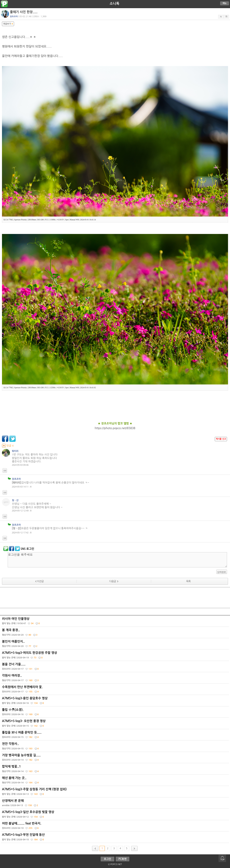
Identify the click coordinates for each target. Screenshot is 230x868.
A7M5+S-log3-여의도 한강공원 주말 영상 (115, 656)
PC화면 (123, 859)
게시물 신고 (221, 439)
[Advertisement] (115, 598)
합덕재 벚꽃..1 (115, 770)
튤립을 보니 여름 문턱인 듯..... (115, 736)
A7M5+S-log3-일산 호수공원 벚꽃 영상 (115, 815)
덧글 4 (8, 446)
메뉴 (225, 3)
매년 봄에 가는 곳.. (115, 781)
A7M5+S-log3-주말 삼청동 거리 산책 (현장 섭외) (115, 792)
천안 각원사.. (115, 747)
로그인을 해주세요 (117, 560)
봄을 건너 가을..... (115, 667)
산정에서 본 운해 (115, 804)
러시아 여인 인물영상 (115, 622)
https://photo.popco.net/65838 (115, 428)
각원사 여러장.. (115, 679)
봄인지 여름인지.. (115, 645)
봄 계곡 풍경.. (115, 633)
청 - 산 (15, 500)
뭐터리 (15, 451)
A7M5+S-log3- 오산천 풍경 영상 (115, 724)
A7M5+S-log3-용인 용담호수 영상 (115, 701)
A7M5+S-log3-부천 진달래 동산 (115, 838)
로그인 (108, 859)
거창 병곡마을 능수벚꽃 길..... (115, 758)
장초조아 (16, 479)
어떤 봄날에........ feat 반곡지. (115, 827)
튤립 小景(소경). (115, 713)
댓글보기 (8, 24)
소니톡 (115, 4)
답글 (5, 470)
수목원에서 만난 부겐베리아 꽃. (115, 690)
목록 (188, 581)
